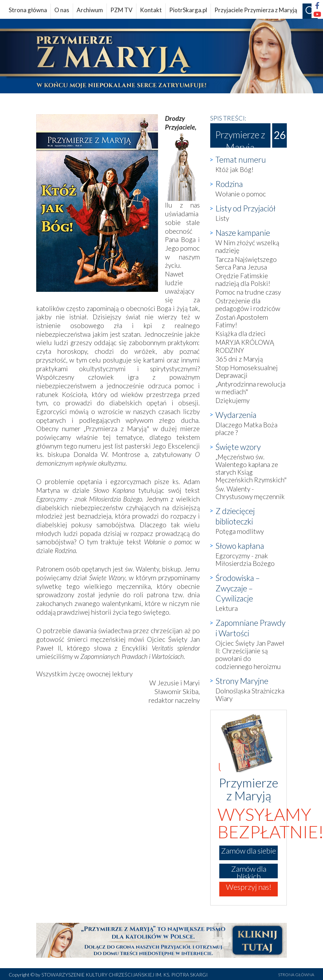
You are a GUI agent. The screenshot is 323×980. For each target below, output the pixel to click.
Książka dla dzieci (241, 333)
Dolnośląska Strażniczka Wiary (250, 695)
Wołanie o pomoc (241, 194)
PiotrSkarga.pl (188, 10)
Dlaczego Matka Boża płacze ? (246, 429)
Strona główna (28, 10)
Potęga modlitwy (240, 531)
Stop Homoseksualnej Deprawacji (247, 371)
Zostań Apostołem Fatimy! (242, 321)
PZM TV (121, 10)
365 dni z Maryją (239, 359)
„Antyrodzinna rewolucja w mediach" (250, 388)
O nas (62, 10)
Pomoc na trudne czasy (248, 292)
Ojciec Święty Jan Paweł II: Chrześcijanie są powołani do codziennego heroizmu (250, 655)
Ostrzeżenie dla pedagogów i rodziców (248, 305)
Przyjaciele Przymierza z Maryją (256, 10)
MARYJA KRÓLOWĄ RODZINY (245, 346)
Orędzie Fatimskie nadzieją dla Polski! (243, 279)
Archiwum (90, 10)
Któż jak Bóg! (235, 169)
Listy (222, 218)
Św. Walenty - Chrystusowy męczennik (250, 493)
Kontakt (151, 10)
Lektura (227, 608)
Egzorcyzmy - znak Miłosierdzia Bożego (245, 559)
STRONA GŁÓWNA (296, 975)
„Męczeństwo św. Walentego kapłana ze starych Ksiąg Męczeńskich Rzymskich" (251, 468)
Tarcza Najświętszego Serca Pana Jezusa (246, 263)
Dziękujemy (233, 400)
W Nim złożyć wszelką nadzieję (247, 246)
